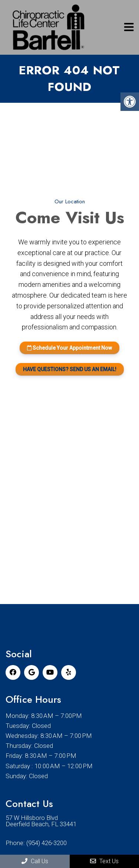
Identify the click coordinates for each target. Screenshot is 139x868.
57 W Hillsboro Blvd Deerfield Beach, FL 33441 (41, 821)
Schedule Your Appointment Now (69, 348)
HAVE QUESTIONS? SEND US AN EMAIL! (70, 369)
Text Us (104, 861)
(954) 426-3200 (47, 843)
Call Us (35, 861)
